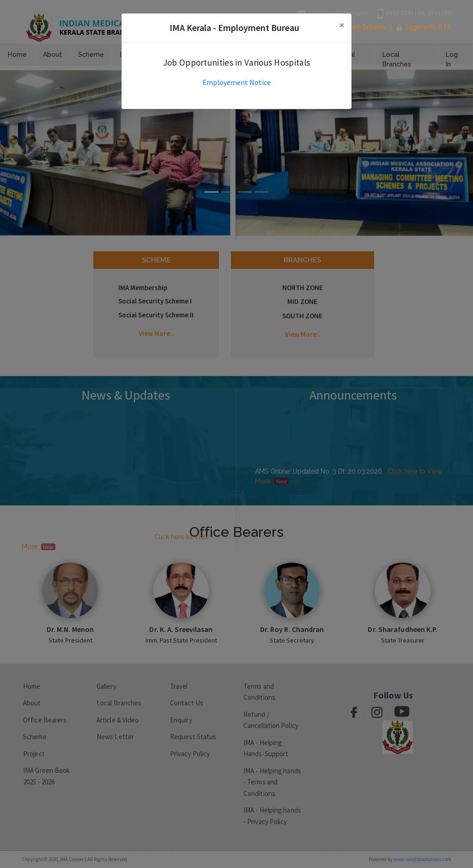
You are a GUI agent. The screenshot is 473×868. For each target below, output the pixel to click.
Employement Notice (236, 82)
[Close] (342, 25)
